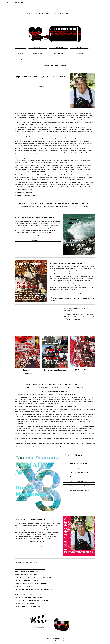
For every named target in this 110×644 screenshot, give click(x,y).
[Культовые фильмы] (58, 47)
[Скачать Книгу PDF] (27, 373)
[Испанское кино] (79, 53)
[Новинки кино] (79, 47)
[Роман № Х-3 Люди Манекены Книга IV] (79, 472)
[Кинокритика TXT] (41, 87)
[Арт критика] (20, 47)
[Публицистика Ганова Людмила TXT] (38, 546)
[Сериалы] (20, 53)
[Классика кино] (38, 47)
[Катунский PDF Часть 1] (38, 236)
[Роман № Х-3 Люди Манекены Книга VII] (79, 486)
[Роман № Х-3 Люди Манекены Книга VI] (79, 481)
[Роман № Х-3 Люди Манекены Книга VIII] (79, 490)
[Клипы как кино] (38, 59)
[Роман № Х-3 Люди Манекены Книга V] (79, 477)
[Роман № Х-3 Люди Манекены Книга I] (79, 459)
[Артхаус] (20, 59)
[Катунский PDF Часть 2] (38, 240)
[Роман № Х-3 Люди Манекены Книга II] (79, 463)
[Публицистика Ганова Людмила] (41, 91)
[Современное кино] (38, 53)
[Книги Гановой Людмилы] (58, 59)
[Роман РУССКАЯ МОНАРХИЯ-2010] (72, 294)
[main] (48, 13)
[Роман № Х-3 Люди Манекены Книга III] (79, 468)
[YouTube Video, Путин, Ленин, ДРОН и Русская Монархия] (38, 319)
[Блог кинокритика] (58, 53)
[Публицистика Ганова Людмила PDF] (38, 542)
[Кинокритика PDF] (41, 82)
